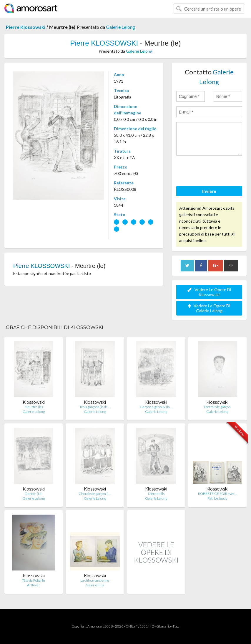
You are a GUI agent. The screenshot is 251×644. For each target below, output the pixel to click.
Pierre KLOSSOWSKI (104, 43)
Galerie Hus (95, 585)
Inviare (209, 191)
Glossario (163, 626)
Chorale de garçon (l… (95, 494)
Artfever (34, 585)
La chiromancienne (95, 580)
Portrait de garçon (217, 407)
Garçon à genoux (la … (156, 407)
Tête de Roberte (34, 580)
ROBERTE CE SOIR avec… (217, 494)
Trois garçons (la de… (95, 407)
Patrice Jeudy (217, 498)
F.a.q (176, 626)
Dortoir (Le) (34, 494)
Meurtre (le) (34, 407)
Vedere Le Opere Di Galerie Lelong (209, 308)
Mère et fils (156, 494)
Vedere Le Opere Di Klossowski (209, 292)
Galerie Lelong (120, 27)
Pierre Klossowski (26, 27)
